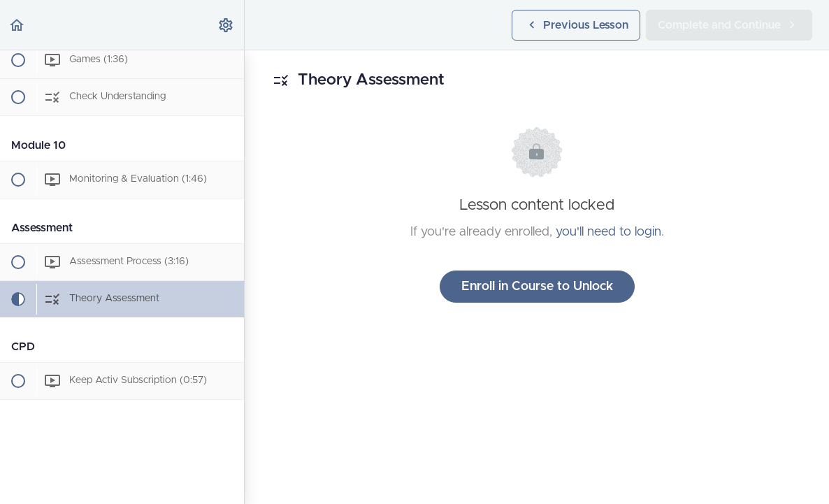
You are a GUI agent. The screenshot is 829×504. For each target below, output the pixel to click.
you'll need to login (608, 232)
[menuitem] (226, 25)
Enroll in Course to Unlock (537, 287)
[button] (17, 25)
